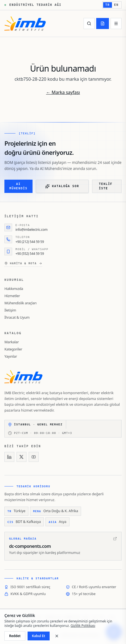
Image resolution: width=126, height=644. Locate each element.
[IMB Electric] (25, 23)
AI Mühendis (18, 186)
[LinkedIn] (9, 457)
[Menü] (116, 23)
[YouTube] (34, 457)
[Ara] (89, 23)
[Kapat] (57, 636)
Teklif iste (106, 186)
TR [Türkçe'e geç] (108, 5)
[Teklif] (103, 23)
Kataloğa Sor (62, 186)
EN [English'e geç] (116, 5)
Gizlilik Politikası (83, 626)
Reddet (15, 636)
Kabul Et (39, 636)
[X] (22, 457)
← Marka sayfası (63, 92)
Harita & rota (23, 263)
